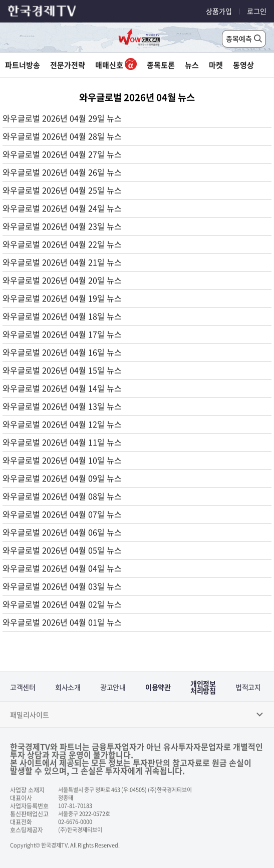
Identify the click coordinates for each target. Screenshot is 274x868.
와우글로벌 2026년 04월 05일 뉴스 (62, 550)
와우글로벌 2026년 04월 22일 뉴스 (62, 244)
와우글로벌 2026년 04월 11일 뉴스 (62, 442)
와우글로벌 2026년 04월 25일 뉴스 (62, 190)
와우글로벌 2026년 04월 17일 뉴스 (62, 334)
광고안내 (113, 687)
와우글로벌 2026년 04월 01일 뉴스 (62, 622)
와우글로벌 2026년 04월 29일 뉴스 (62, 118)
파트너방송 (23, 65)
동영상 (243, 65)
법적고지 (248, 687)
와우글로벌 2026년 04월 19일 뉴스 (62, 298)
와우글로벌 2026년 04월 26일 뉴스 (62, 172)
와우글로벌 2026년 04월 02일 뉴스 (62, 604)
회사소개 (68, 687)
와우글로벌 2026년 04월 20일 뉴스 (62, 280)
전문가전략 (68, 65)
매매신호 (116, 65)
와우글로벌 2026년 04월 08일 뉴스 (62, 496)
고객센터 (23, 687)
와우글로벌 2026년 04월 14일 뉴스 (62, 388)
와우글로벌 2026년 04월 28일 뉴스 (62, 136)
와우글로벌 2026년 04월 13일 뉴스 (62, 406)
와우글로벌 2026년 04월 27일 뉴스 (62, 154)
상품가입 (219, 11)
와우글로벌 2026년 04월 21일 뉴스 (62, 262)
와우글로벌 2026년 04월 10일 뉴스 (62, 460)
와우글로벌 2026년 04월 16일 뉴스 (62, 352)
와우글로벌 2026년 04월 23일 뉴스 (62, 226)
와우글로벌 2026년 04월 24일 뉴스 (62, 208)
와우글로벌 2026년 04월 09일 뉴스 (62, 478)
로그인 (257, 11)
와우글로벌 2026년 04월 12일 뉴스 (62, 424)
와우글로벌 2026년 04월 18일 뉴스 (62, 316)
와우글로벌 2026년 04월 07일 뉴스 (62, 514)
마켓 (216, 65)
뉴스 (192, 65)
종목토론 (161, 65)
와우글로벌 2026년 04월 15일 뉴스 (62, 370)
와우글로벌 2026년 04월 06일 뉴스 (62, 532)
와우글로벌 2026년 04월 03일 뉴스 (62, 586)
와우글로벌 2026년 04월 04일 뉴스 (62, 568)
